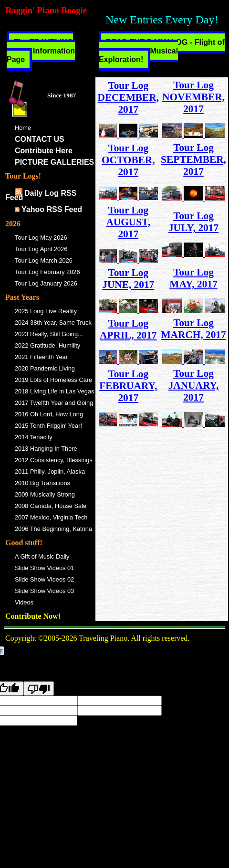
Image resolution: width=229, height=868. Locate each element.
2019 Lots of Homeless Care (53, 380)
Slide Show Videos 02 (44, 579)
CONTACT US (40, 139)
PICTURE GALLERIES (54, 162)
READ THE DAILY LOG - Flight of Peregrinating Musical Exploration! (162, 51)
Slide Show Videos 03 (44, 591)
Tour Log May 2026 (41, 238)
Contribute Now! (33, 616)
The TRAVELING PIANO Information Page (41, 51)
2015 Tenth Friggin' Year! (48, 426)
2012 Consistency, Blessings (54, 460)
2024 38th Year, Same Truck (53, 323)
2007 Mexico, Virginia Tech (51, 517)
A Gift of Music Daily (42, 556)
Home (23, 128)
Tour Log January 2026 (46, 283)
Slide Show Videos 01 (44, 568)
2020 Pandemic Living (45, 368)
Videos (24, 602)
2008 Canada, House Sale (51, 506)
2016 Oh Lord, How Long (49, 414)
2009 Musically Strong (45, 494)
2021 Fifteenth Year (41, 357)
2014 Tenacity (34, 437)
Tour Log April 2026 (41, 249)
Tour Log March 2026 (44, 260)
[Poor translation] (39, 688)
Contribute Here (44, 151)
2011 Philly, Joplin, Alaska (50, 471)
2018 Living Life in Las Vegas (54, 391)
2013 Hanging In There (46, 449)
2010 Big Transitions (42, 483)
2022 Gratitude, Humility (47, 345)
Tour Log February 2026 (47, 272)
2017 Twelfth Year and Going (54, 403)
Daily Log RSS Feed (41, 195)
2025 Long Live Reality (46, 311)
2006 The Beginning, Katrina (53, 529)
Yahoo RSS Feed (52, 209)
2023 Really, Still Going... (49, 334)
